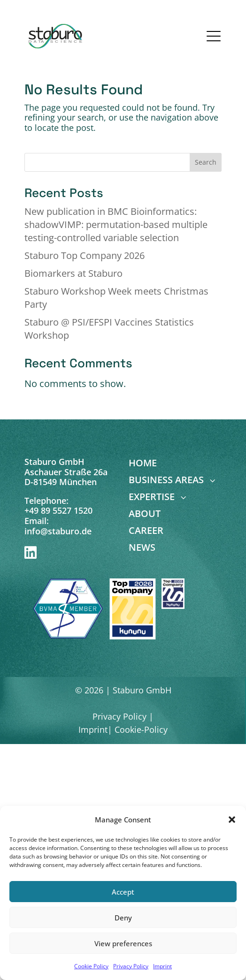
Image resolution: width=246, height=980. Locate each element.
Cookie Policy (91, 966)
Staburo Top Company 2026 (85, 255)
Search (206, 162)
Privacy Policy (131, 966)
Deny (123, 918)
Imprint (162, 966)
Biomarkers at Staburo (73, 273)
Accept (123, 892)
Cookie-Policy (141, 729)
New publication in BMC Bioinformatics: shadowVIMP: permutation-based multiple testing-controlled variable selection (116, 224)
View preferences (123, 943)
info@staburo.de (58, 531)
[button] (232, 820)
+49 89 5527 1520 (58, 510)
